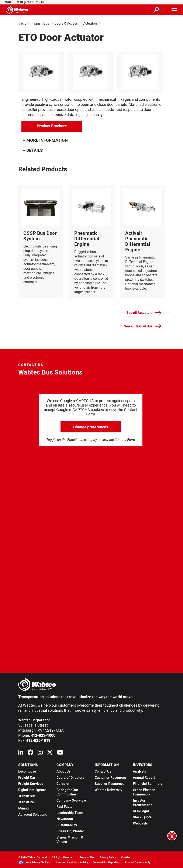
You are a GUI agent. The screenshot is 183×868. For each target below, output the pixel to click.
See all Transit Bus (143, 326)
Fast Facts (64, 806)
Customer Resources (111, 777)
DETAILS (33, 150)
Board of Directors (70, 777)
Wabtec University (108, 789)
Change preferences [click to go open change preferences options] (91, 427)
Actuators (90, 23)
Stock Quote (142, 817)
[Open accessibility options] (172, 836)
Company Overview (71, 800)
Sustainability (67, 825)
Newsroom (65, 818)
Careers (63, 783)
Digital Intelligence (32, 789)
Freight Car (27, 777)
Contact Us (103, 771)
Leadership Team (70, 812)
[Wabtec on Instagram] (40, 753)
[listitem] (92, 71)
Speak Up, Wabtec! (71, 831)
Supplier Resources (110, 783)
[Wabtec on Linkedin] (21, 753)
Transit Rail (27, 802)
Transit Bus (41, 23)
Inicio (23, 23)
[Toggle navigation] (174, 10)
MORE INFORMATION (45, 140)
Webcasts (140, 823)
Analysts (139, 771)
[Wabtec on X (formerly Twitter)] (50, 753)
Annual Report (144, 777)
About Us (63, 771)
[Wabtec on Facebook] (30, 753)
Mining (23, 808)
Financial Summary (148, 783)
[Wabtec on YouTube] (60, 753)
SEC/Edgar (141, 811)
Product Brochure (52, 125)
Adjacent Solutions (33, 814)
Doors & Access (66, 23)
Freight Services (31, 783)
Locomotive (27, 771)
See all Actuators (144, 312)
